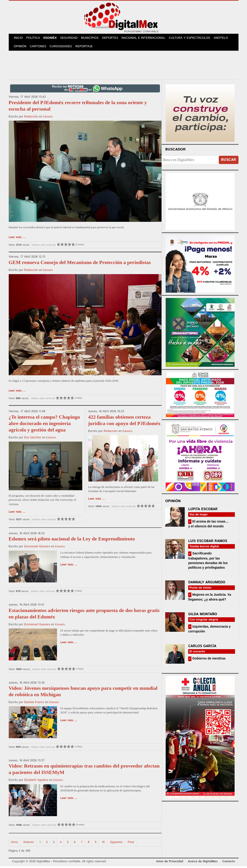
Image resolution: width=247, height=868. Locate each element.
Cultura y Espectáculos (193, 39)
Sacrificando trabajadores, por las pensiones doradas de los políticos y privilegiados (208, 562)
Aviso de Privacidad (170, 863)
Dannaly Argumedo (207, 584)
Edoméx (52, 39)
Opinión (21, 48)
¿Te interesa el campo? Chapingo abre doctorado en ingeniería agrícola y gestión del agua (44, 425)
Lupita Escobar (203, 511)
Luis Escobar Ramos (208, 543)
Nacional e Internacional (147, 39)
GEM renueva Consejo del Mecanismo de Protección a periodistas (80, 264)
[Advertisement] (124, 66)
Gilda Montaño (203, 616)
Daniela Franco (34, 704)
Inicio (19, 39)
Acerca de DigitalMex (203, 863)
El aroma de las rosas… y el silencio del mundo (208, 526)
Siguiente (116, 844)
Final (131, 844)
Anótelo (224, 39)
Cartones (39, 48)
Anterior (29, 844)
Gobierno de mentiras (209, 660)
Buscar (229, 162)
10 (103, 844)
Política (34, 39)
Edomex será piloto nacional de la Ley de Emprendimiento (72, 541)
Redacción (31, 118)
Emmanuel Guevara (37, 548)
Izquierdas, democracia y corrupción (209, 631)
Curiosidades (62, 48)
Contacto (229, 863)
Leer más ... (17, 239)
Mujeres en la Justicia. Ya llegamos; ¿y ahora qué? (210, 599)
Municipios (93, 39)
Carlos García (202, 648)
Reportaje (86, 48)
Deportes (114, 39)
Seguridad (71, 39)
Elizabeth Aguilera (36, 782)
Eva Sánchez (33, 439)
